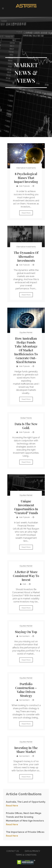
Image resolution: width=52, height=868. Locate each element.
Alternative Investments (26, 168)
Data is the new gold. (26, 426)
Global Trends (26, 418)
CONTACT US (13, 851)
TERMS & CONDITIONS (26, 855)
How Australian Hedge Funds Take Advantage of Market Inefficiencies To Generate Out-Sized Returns (26, 350)
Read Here (12, 806)
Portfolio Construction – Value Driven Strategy (26, 690)
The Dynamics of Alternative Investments (26, 257)
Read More (26, 213)
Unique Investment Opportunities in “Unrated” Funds (26, 507)
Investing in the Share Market (26, 750)
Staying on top (26, 632)
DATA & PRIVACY (32, 851)
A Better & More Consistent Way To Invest (26, 576)
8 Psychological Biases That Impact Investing (26, 178)
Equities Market (26, 332)
